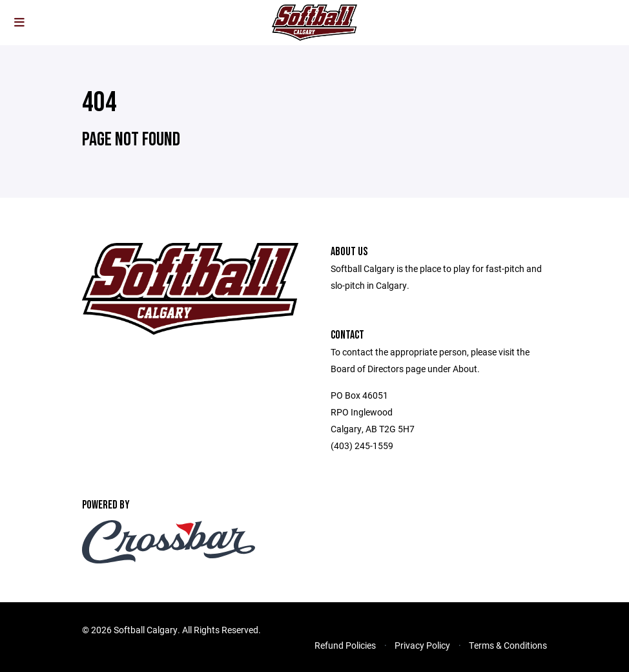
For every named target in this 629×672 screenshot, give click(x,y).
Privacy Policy (422, 645)
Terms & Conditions (508, 645)
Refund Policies (345, 645)
